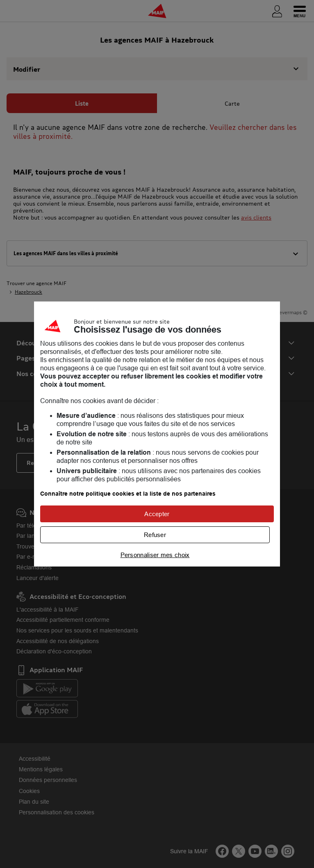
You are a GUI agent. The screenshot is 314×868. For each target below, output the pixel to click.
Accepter (157, 514)
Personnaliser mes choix (155, 555)
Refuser (155, 535)
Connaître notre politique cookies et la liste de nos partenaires (128, 494)
